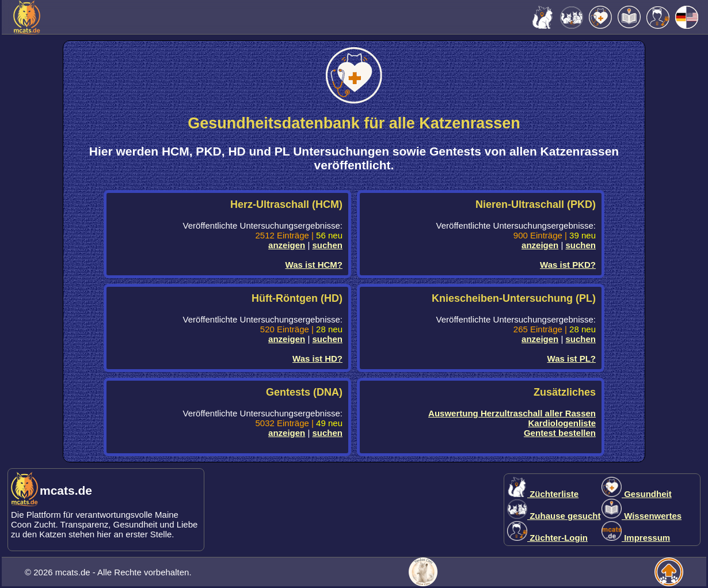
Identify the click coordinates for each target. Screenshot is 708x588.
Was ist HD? (317, 359)
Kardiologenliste (562, 423)
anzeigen (287, 245)
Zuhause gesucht (554, 516)
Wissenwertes (642, 516)
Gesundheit (637, 494)
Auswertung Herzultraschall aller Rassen (512, 413)
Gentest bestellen (560, 433)
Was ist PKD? (568, 265)
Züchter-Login (547, 538)
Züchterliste (543, 494)
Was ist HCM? (314, 265)
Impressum (636, 538)
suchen (327, 245)
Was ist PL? (572, 359)
